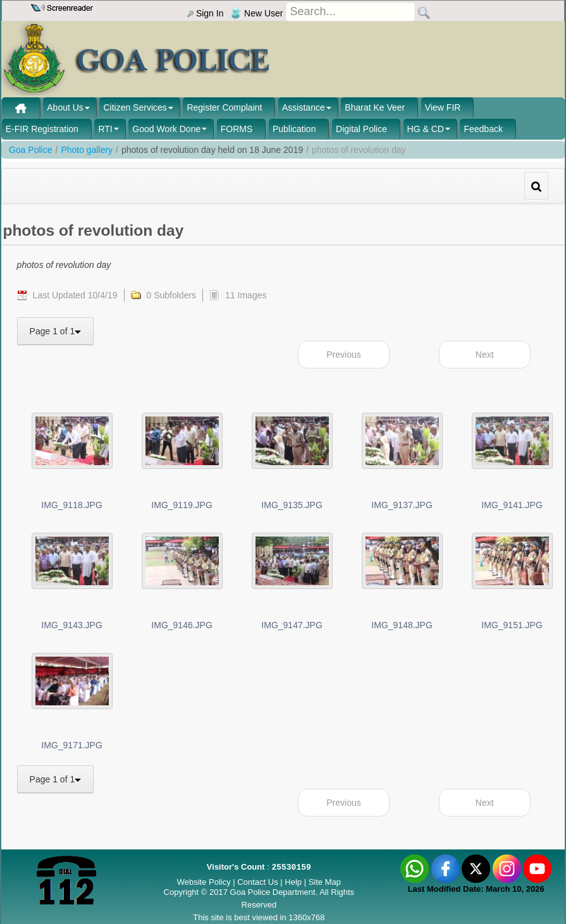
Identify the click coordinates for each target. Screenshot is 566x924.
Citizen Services (135, 107)
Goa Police (30, 150)
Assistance (304, 107)
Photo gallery (87, 150)
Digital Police (361, 129)
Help (294, 882)
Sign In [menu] (205, 13)
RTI (105, 129)
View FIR (443, 107)
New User (257, 13)
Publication (294, 129)
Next (485, 355)
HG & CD (426, 129)
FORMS (237, 129)
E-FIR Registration (42, 129)
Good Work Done (166, 129)
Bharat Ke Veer (375, 107)
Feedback (483, 129)
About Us (65, 107)
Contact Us (257, 882)
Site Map (325, 882)
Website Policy (204, 882)
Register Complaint (224, 107)
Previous (343, 355)
